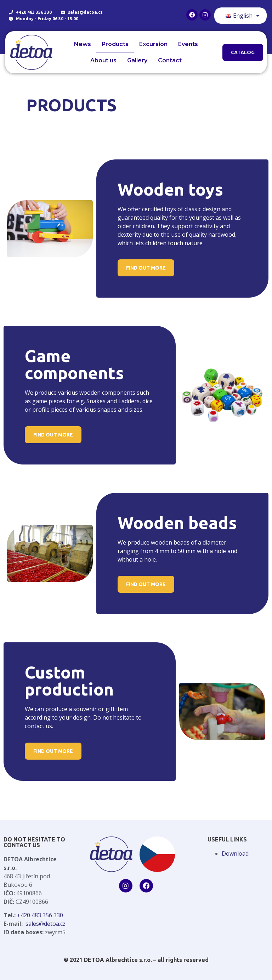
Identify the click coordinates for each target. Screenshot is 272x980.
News (83, 44)
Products (115, 44)
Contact (170, 60)
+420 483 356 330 (40, 915)
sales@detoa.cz (46, 924)
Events (188, 44)
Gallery (137, 60)
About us (103, 60)
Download (235, 854)
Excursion (153, 44)
